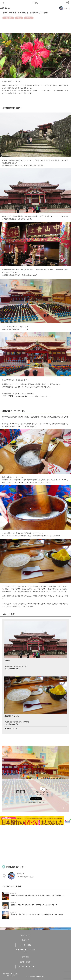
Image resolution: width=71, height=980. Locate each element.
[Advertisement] (35, 845)
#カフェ (29, 18)
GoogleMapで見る (12, 669)
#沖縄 (19, 18)
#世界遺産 (8, 18)
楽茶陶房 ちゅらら (11, 729)
